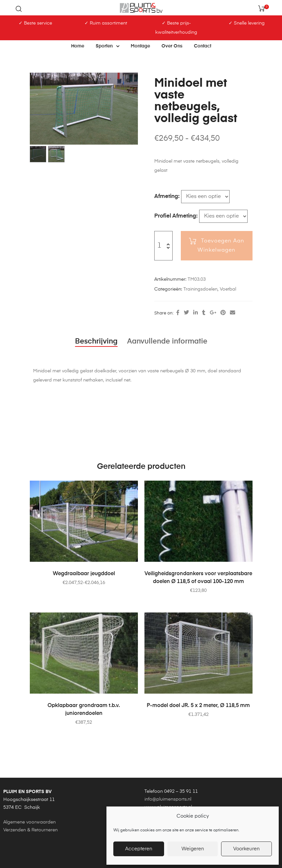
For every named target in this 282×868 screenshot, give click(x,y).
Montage (140, 46)
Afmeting (166, 196)
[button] (128, 80)
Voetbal (228, 289)
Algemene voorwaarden (29, 822)
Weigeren (193, 849)
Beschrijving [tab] (96, 342)
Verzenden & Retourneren (30, 830)
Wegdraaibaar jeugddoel (84, 574)
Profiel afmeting (175, 216)
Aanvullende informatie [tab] (167, 342)
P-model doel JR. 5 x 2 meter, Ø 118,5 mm (198, 706)
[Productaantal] (160, 246)
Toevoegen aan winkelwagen (221, 246)
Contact (203, 46)
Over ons (172, 46)
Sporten (107, 46)
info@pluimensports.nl (168, 799)
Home (78, 46)
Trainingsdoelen (200, 289)
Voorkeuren (246, 849)
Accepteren (139, 849)
